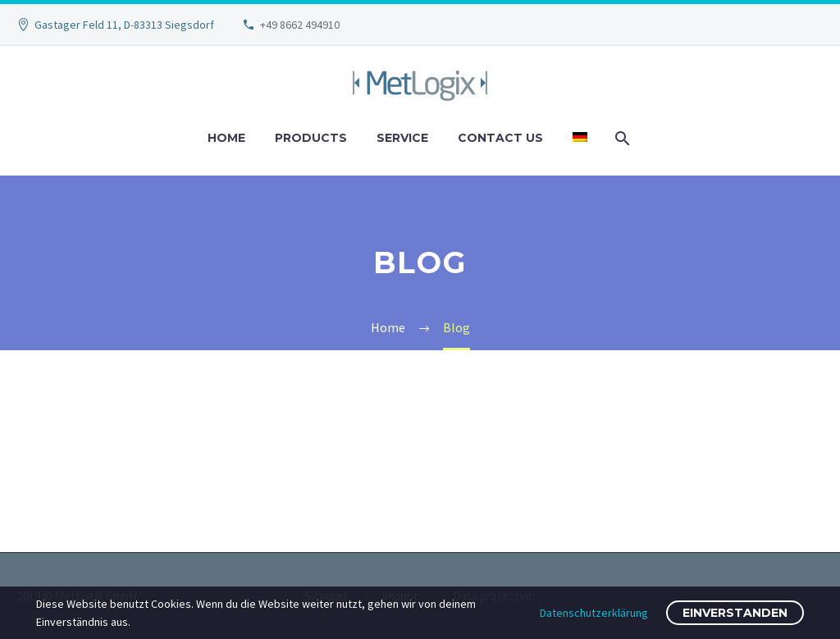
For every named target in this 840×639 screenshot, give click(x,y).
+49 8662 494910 (300, 25)
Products (311, 138)
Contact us (500, 138)
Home (226, 138)
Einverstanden (735, 613)
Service (402, 138)
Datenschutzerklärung (594, 613)
